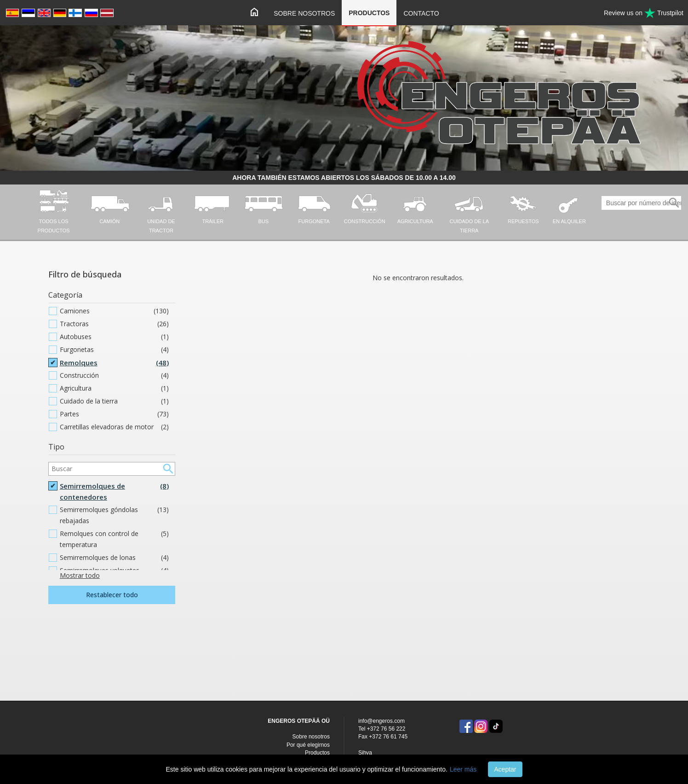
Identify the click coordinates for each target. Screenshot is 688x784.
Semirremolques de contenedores (115, 491)
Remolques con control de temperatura (115, 539)
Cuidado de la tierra (115, 401)
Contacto (421, 13)
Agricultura (115, 388)
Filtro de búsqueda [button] (85, 274)
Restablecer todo (112, 595)
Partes (115, 414)
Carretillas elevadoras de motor (115, 427)
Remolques (115, 363)
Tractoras (115, 324)
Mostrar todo (80, 575)
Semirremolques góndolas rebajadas (115, 515)
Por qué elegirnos (308, 745)
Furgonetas (115, 350)
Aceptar (505, 769)
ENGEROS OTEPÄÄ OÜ (299, 721)
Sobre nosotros (304, 13)
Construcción (115, 375)
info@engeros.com (381, 721)
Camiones (115, 311)
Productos (369, 13)
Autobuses (115, 337)
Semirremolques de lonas (115, 558)
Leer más (463, 769)
